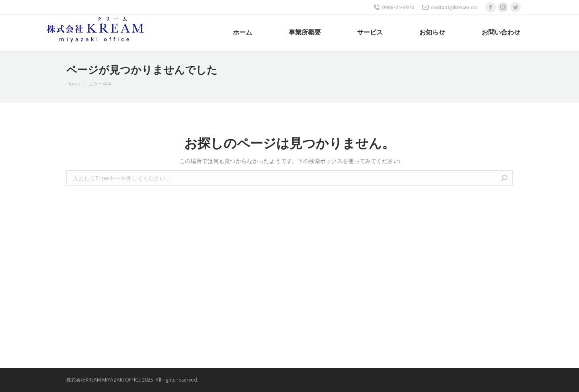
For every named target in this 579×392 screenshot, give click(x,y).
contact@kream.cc (450, 7)
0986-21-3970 (394, 7)
